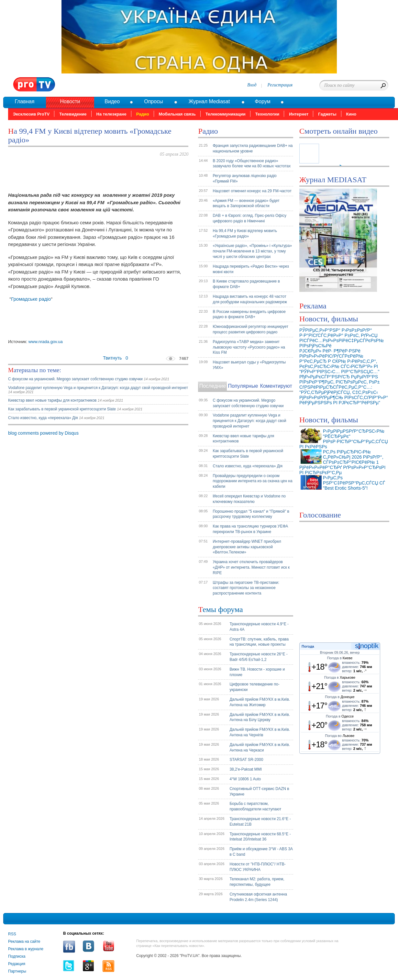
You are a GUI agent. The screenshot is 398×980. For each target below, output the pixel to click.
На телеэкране (111, 114)
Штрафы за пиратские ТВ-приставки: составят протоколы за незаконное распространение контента (246, 588)
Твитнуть (112, 358)
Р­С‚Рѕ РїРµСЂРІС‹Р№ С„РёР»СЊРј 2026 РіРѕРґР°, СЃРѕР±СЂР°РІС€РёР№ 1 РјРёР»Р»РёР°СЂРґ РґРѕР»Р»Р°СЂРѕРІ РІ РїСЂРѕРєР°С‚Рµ (342, 462)
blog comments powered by (43, 433)
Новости (70, 101)
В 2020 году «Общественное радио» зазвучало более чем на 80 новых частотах (252, 164)
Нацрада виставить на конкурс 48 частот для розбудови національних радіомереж (250, 299)
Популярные (243, 386)
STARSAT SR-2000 (246, 760)
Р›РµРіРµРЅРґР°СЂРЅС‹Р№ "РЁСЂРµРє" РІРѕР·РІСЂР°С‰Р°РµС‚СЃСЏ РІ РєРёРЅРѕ (344, 439)
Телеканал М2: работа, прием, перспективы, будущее (257, 882)
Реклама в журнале (26, 949)
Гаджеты (327, 114)
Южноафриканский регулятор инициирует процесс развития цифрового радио (250, 329)
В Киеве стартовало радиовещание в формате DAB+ (246, 284)
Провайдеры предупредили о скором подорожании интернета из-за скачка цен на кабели (252, 481)
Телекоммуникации (226, 114)
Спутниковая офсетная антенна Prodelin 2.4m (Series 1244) (258, 897)
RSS (12, 934)
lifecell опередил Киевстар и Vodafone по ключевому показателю (249, 499)
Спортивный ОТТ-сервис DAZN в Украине (259, 791)
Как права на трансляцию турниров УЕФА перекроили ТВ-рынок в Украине (250, 529)
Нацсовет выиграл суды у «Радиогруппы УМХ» (249, 365)
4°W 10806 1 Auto (245, 779)
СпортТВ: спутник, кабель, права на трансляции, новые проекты (259, 642)
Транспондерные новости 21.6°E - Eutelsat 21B (260, 822)
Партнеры (17, 971)
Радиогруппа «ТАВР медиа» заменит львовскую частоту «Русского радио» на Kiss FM (249, 347)
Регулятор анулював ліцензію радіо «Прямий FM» (244, 178)
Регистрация (280, 85)
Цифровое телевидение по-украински (254, 687)
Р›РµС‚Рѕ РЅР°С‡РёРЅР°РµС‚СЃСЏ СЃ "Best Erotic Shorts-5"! (354, 483)
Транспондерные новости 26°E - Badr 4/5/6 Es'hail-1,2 (258, 657)
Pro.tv (34, 85)
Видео (112, 101)
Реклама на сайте (24, 941)
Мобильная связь (177, 114)
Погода (308, 646)
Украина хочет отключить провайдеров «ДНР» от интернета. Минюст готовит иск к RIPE (251, 567)
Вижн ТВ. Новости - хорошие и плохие (257, 672)
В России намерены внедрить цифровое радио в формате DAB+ (249, 314)
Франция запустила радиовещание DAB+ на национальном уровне (253, 148)
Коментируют (276, 386)
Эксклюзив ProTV (31, 114)
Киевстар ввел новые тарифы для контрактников (53, 400)
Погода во (340, 736)
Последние (213, 386)
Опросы (153, 101)
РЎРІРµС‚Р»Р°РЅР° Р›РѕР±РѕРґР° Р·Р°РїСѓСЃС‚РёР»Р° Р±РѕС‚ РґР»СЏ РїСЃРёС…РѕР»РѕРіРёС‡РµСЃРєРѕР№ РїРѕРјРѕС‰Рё (342, 338)
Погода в (340, 658)
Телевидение (73, 114)
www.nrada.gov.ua (46, 342)
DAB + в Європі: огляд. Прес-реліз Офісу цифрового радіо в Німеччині (249, 218)
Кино (351, 114)
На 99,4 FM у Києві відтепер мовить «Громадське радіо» (245, 234)
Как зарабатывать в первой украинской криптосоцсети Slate (62, 409)
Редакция (17, 964)
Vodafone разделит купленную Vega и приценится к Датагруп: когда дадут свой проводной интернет (98, 388)
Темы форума (220, 609)
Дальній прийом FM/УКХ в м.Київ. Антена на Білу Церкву (260, 717)
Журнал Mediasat (209, 101)
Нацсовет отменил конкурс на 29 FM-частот (252, 191)
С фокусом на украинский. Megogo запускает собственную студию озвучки (76, 379)
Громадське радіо (31, 299)
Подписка (17, 956)
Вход (252, 85)
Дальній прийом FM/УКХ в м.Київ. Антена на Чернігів (260, 732)
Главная (24, 101)
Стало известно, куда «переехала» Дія (43, 418)
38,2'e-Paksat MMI (246, 769)
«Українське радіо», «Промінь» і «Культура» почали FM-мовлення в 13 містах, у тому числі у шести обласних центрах (252, 251)
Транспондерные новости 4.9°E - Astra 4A (259, 627)
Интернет (299, 114)
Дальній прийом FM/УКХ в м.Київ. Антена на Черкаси (260, 747)
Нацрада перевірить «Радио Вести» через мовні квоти (251, 269)
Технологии (267, 114)
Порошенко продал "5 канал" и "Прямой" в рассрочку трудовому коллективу (251, 514)
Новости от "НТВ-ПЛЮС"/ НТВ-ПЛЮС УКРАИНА (257, 867)
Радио (143, 114)
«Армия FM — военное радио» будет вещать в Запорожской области (246, 203)
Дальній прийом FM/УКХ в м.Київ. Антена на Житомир (260, 702)
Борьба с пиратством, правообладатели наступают (255, 806)
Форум (263, 101)
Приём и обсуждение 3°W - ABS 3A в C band (261, 852)
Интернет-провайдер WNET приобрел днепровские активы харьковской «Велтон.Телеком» (247, 547)
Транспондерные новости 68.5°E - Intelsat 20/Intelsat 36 (260, 837)
